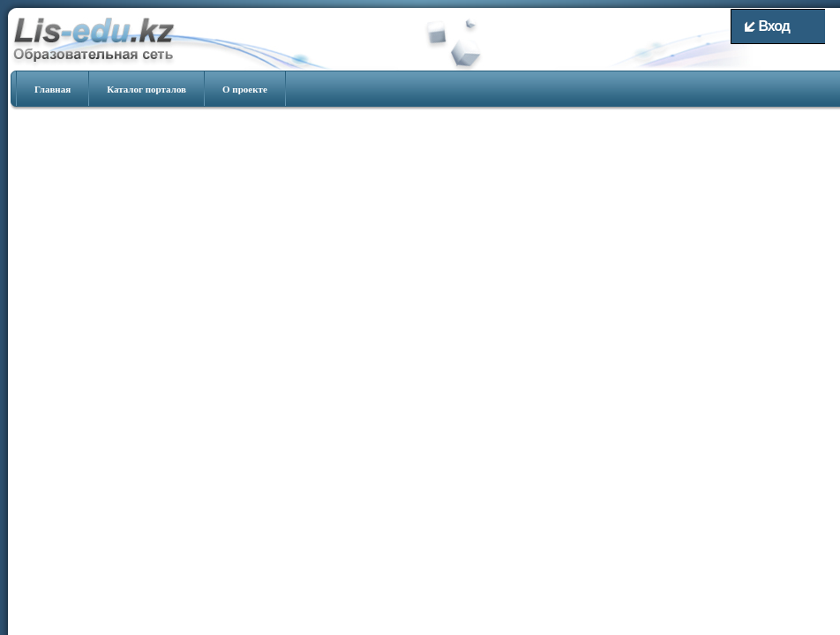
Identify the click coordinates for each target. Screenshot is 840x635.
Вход (767, 26)
